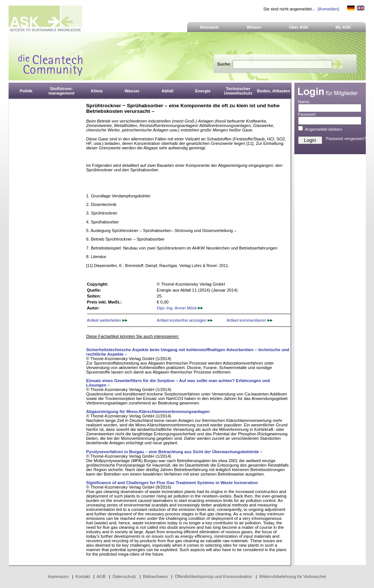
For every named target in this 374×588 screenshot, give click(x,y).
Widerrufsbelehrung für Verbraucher (293, 576)
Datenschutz (124, 576)
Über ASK (299, 27)
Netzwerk (210, 27)
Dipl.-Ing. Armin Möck (180, 308)
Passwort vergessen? (346, 139)
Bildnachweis (155, 576)
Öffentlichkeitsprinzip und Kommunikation (213, 576)
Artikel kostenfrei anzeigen (184, 320)
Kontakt (83, 576)
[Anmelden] (328, 9)
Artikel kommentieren (250, 320)
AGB (101, 576)
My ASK (343, 27)
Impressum (58, 576)
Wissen (254, 27)
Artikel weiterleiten (107, 320)
